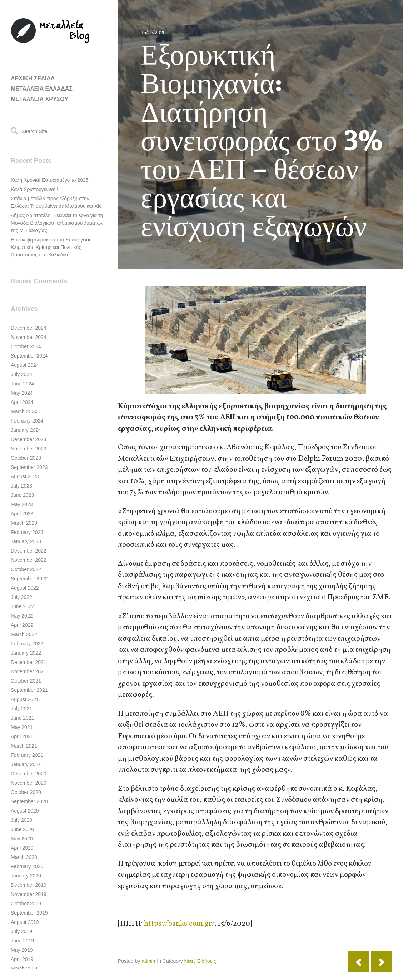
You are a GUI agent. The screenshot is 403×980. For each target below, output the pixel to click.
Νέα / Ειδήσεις (200, 961)
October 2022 (26, 569)
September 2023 (29, 467)
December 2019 (29, 885)
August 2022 (25, 588)
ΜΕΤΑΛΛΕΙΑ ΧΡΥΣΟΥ (39, 99)
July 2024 (21, 374)
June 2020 (22, 829)
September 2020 (29, 801)
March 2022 (24, 634)
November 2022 (29, 560)
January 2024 (26, 430)
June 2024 (22, 384)
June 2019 (22, 941)
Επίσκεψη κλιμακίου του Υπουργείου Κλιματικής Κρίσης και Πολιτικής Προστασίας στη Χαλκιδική (51, 247)
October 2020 (26, 792)
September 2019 (29, 913)
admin (148, 961)
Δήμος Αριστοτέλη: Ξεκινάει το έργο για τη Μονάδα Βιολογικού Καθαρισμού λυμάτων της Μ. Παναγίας (57, 223)
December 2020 (29, 774)
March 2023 (24, 523)
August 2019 (25, 922)
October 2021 (26, 681)
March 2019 (24, 969)
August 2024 (25, 365)
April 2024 (22, 402)
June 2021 (22, 718)
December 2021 (29, 662)
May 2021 (22, 727)
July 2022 (21, 597)
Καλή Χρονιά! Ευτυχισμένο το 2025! (50, 180)
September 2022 (29, 579)
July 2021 (21, 709)
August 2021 (25, 699)
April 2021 (22, 736)
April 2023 (22, 514)
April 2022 (22, 625)
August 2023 (25, 476)
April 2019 (22, 959)
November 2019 (29, 894)
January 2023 (26, 541)
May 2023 (22, 504)
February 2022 (27, 644)
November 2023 (29, 449)
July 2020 (21, 820)
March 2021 (24, 746)
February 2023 (27, 532)
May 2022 (22, 616)
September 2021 (29, 690)
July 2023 (21, 486)
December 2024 (29, 328)
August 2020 (25, 811)
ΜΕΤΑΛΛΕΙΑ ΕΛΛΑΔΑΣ (42, 89)
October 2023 (26, 458)
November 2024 (29, 337)
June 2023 (22, 495)
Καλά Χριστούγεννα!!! (34, 189)
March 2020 (24, 857)
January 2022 (26, 653)
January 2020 (26, 876)
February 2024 (27, 421)
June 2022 (22, 606)
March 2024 (24, 411)
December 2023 (29, 439)
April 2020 (22, 848)
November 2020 (29, 783)
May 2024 (22, 393)
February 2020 (27, 866)
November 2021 (29, 671)
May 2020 (22, 839)
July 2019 (21, 931)
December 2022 (29, 551)
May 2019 (22, 950)
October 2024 (26, 346)
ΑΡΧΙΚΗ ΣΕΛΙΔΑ (33, 78)
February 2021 (27, 755)
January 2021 (26, 764)
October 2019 (26, 904)
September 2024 (29, 356)
